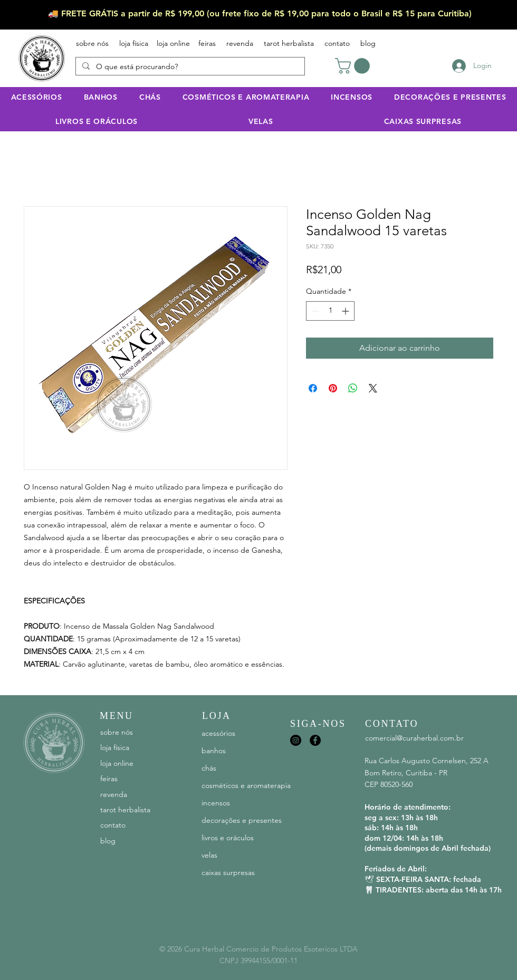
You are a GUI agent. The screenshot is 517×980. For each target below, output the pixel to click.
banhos (214, 751)
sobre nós (92, 43)
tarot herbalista (289, 43)
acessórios (218, 733)
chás (209, 768)
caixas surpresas (228, 872)
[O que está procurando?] (189, 67)
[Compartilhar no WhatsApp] (353, 388)
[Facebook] (315, 740)
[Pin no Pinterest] (333, 388)
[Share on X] (373, 388)
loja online (173, 43)
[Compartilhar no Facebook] (313, 388)
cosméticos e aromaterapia (246, 785)
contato (337, 43)
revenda (240, 43)
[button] (354, 66)
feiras (207, 43)
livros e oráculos (228, 838)
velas (209, 855)
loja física (134, 43)
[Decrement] (314, 311)
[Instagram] (296, 740)
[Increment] (346, 311)
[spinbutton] (330, 311)
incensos (216, 803)
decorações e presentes (242, 820)
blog (363, 43)
